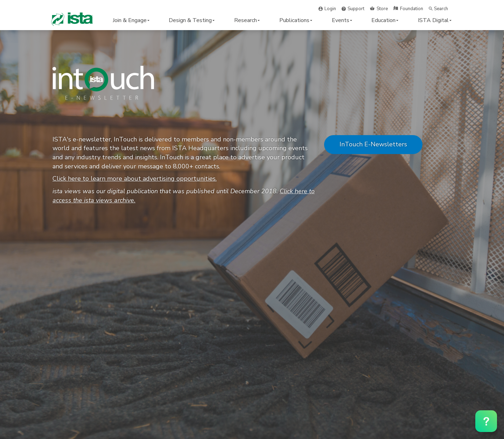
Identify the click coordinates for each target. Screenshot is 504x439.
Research (247, 20)
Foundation (412, 9)
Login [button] (330, 9)
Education (385, 20)
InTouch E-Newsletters (373, 144)
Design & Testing (192, 20)
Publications (296, 20)
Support (356, 9)
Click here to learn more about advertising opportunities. (135, 179)
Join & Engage (131, 20)
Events (342, 20)
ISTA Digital (435, 20)
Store (382, 9)
